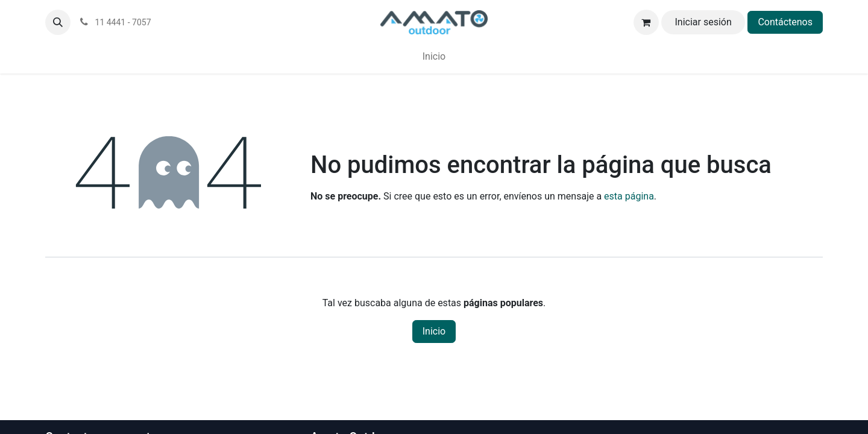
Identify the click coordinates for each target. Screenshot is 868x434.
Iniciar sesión (703, 22)
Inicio (434, 331)
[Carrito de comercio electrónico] (646, 22)
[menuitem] (434, 57)
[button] (58, 22)
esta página (629, 196)
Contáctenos (785, 22)
